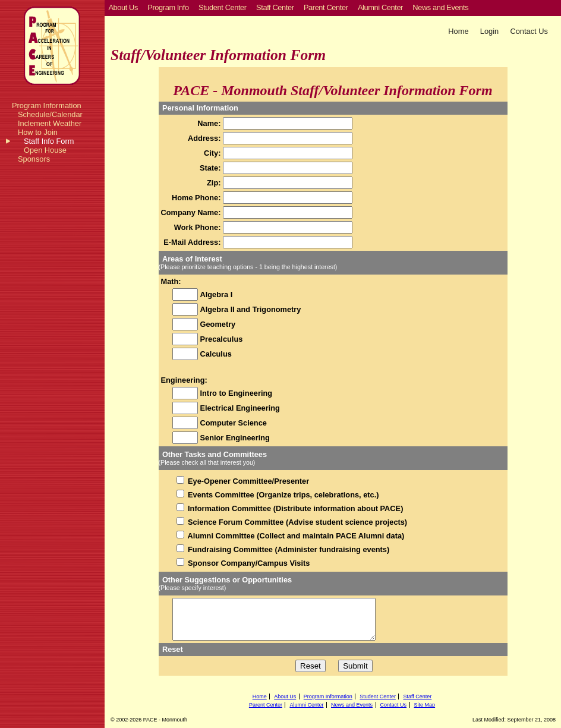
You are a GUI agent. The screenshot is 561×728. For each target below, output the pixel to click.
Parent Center (266, 705)
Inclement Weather (50, 123)
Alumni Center (306, 705)
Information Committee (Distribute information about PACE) (295, 508)
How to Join (38, 132)
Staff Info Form (49, 141)
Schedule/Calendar (50, 114)
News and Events (352, 705)
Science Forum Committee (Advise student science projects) (297, 522)
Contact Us (529, 31)
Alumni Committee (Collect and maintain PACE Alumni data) (295, 536)
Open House (45, 150)
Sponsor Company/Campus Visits (248, 563)
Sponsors (34, 159)
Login (489, 31)
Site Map (425, 705)
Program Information (47, 105)
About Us (285, 697)
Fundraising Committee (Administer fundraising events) (288, 549)
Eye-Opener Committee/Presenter (248, 481)
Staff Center (417, 697)
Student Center (378, 697)
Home (458, 31)
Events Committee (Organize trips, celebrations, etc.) (283, 495)
